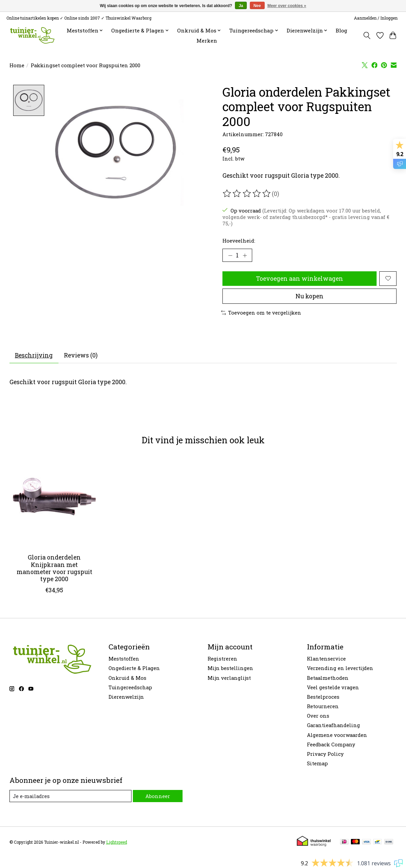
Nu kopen (309, 296)
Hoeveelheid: (239, 241)
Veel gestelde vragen (333, 687)
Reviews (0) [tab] (81, 355)
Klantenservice (326, 659)
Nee (257, 6)
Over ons (318, 716)
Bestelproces (323, 697)
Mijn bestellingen (230, 668)
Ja (241, 6)
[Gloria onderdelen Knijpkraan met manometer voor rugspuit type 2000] (54, 503)
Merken (207, 41)
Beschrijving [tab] (34, 355)
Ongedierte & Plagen (134, 668)
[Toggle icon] (367, 35)
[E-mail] (70, 796)
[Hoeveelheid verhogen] (245, 255)
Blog (341, 30)
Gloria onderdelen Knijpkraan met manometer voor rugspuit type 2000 (54, 568)
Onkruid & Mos (127, 678)
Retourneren (323, 706)
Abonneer (158, 796)
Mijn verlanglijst (229, 678)
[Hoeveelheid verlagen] (230, 255)
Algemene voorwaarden (337, 735)
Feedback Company (331, 745)
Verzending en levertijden (340, 668)
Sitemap (317, 763)
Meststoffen (124, 659)
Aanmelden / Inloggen (376, 18)
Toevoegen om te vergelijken (261, 313)
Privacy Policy (325, 754)
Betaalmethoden (328, 678)
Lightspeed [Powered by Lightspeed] (117, 842)
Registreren (222, 659)
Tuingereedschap (130, 687)
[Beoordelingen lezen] (247, 194)
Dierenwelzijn (126, 697)
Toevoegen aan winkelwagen (300, 279)
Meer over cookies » (287, 6)
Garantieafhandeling (333, 725)
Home (17, 65)
